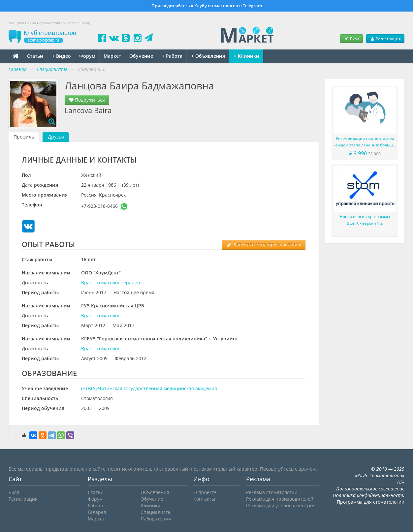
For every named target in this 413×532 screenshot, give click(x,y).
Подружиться (87, 100)
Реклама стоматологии (272, 492)
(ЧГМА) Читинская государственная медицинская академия (149, 388)
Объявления (208, 56)
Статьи (35, 56)
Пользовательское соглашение (370, 489)
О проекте (205, 492)
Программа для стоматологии (371, 502)
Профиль (24, 137)
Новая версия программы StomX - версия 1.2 (365, 220)
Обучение (141, 56)
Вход (351, 39)
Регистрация (385, 39)
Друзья (56, 137)
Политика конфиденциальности (369, 495)
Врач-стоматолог (100, 315)
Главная (17, 69)
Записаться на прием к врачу (264, 245)
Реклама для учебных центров (281, 505)
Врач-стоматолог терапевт (112, 282)
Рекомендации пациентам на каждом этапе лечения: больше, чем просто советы (365, 142)
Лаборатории (156, 519)
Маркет (112, 56)
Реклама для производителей (280, 499)
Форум (87, 56)
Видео (62, 56)
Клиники (247, 56)
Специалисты (156, 512)
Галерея (97, 512)
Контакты (204, 499)
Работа (173, 56)
